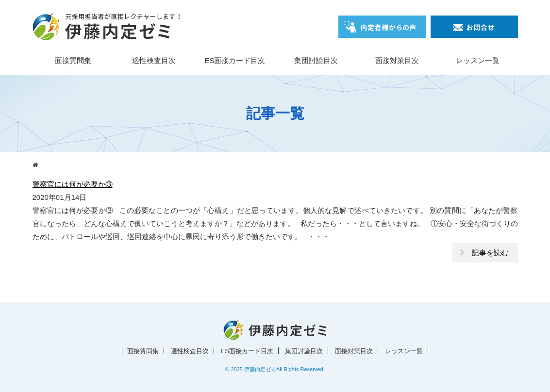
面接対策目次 (397, 60)
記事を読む (490, 253)
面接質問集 (73, 60)
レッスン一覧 (478, 60)
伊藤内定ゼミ (260, 369)
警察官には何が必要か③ (73, 184)
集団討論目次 (316, 60)
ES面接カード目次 (235, 60)
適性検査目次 (154, 60)
